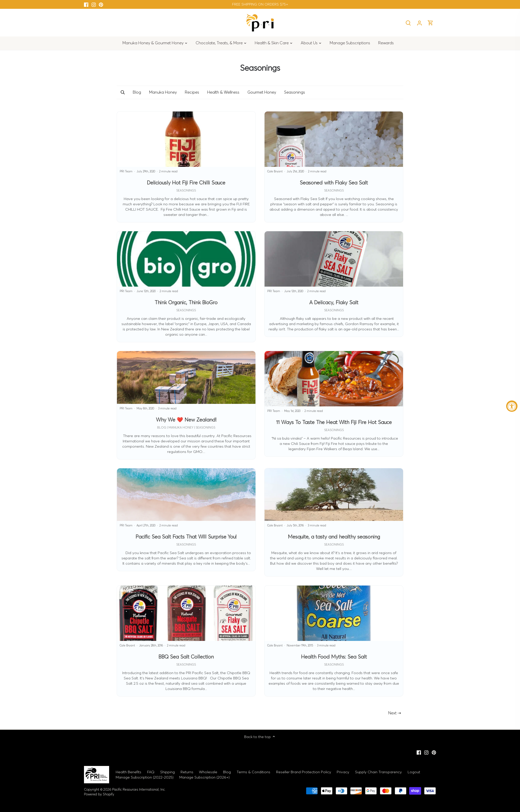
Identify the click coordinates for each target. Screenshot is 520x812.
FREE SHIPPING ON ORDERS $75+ (260, 4)
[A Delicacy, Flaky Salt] (334, 284)
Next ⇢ (395, 713)
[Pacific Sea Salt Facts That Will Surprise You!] (186, 520)
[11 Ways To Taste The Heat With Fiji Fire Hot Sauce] (334, 404)
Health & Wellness (223, 92)
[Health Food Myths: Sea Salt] (334, 641)
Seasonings (295, 92)
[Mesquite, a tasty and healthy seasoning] (334, 522)
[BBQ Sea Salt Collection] (186, 641)
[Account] (419, 23)
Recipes (192, 92)
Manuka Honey (163, 92)
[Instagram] (94, 4)
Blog (137, 92)
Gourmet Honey (262, 92)
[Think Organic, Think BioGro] (186, 287)
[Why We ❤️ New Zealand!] (186, 405)
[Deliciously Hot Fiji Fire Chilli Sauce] (186, 167)
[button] (123, 92)
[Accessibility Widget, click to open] (512, 406)
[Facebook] (86, 4)
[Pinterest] (101, 4)
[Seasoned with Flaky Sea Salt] (334, 167)
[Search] (408, 23)
